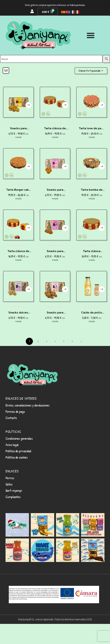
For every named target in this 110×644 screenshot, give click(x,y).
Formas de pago (15, 411)
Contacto (11, 418)
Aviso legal (12, 445)
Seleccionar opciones (29, 105)
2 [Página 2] (38, 341)
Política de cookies (17, 457)
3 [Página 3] (47, 341)
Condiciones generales (19, 438)
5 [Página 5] (64, 341)
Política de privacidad (18, 451)
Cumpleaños (13, 497)
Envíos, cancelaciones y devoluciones (28, 405)
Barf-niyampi (14, 490)
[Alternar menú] (91, 35)
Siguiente (81, 341)
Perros (10, 478)
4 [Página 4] (55, 341)
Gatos (9, 484)
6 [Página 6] (72, 341)
